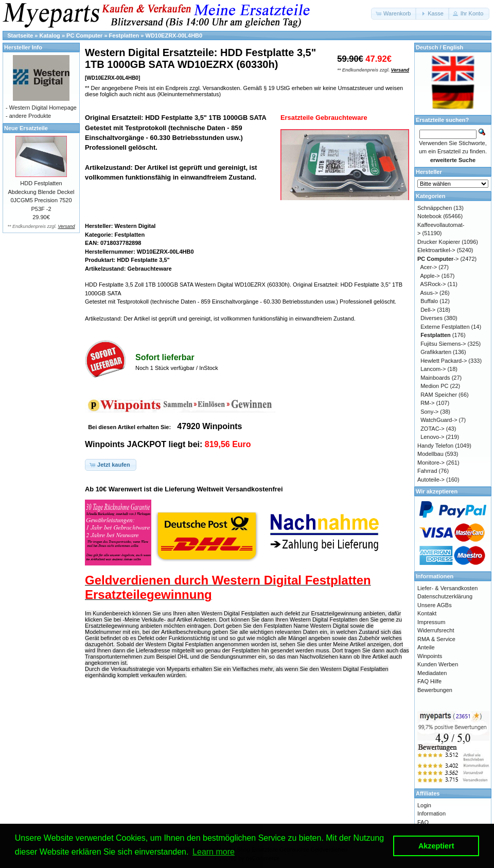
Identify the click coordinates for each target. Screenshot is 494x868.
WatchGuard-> (439, 420)
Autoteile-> (431, 480)
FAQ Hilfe (429, 681)
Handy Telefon (435, 446)
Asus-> (429, 293)
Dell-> (428, 310)
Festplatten (124, 36)
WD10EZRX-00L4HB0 (174, 36)
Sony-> (429, 412)
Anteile (426, 647)
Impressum (431, 622)
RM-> (427, 403)
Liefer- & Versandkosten (447, 588)
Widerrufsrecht (436, 630)
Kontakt (427, 613)
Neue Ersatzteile (26, 128)
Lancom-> (433, 369)
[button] (394, 14)
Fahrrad (427, 471)
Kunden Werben (438, 664)
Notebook (429, 216)
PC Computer (84, 36)
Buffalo (429, 301)
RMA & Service (436, 639)
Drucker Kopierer (439, 242)
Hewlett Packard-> (444, 361)
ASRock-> (433, 284)
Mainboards (435, 378)
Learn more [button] (214, 852)
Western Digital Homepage (43, 108)
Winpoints (430, 656)
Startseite (20, 36)
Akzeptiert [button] (436, 846)
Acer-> (429, 267)
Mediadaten (432, 673)
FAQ (423, 822)
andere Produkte (30, 116)
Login (424, 805)
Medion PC (434, 386)
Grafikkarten (436, 352)
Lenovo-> (432, 437)
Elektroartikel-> (436, 250)
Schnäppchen (435, 208)
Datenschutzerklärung (445, 596)
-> (438, 259)
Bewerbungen (435, 690)
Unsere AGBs (435, 605)
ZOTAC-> (433, 429)
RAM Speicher (439, 395)
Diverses (431, 318)
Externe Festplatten (445, 327)
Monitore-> (431, 463)
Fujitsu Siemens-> (443, 344)
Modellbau (430, 454)
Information (431, 813)
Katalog (50, 36)
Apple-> (430, 276)
